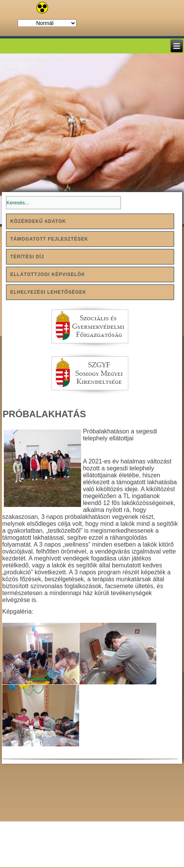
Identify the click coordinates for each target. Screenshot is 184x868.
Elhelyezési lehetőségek (48, 292)
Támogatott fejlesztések (49, 239)
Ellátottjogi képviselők (48, 274)
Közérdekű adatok (38, 221)
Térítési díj (27, 257)
